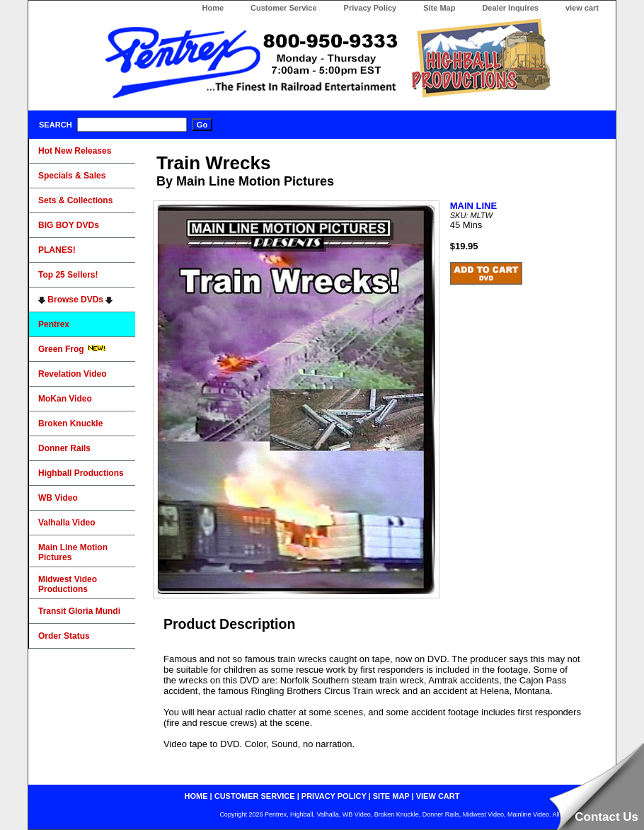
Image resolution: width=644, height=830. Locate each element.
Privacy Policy (370, 8)
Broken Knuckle (70, 423)
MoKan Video (65, 399)
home (196, 796)
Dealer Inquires (510, 8)
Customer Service (284, 8)
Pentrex (54, 324)
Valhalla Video (67, 523)
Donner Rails (64, 448)
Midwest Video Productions (68, 584)
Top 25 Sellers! (68, 275)
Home (213, 8)
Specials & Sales (72, 176)
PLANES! (57, 250)
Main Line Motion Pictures (73, 552)
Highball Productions (81, 473)
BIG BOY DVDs (69, 225)
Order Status (64, 636)
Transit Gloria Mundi (79, 611)
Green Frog (72, 349)
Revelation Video (72, 374)
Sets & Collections (75, 200)
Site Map (439, 8)
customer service (255, 796)
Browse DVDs (75, 300)
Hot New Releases (75, 151)
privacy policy (334, 796)
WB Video (58, 498)
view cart (582, 8)
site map (391, 796)
